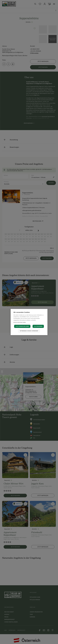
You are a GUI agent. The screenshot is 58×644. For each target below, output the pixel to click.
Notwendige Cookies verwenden (29, 331)
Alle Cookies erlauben (22, 326)
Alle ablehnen (38, 326)
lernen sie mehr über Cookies (20, 322)
